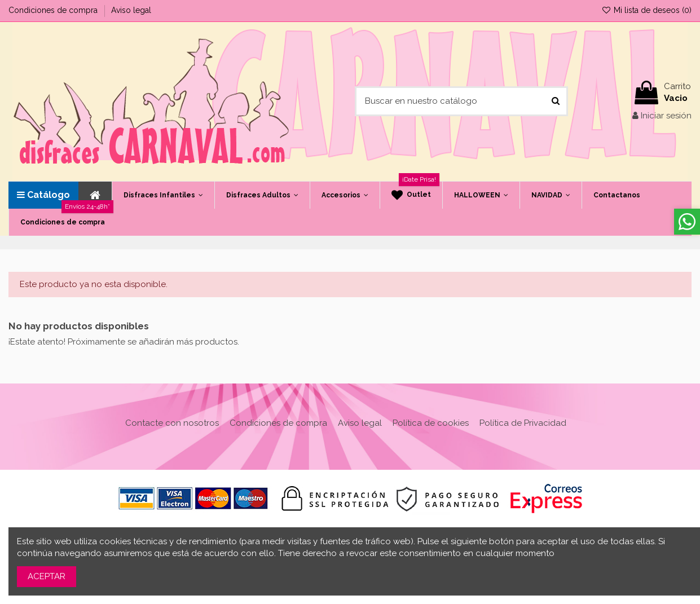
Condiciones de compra (54, 10)
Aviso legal (131, 10)
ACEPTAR (47, 576)
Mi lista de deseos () (646, 10)
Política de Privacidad (523, 423)
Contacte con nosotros (172, 423)
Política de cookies (431, 423)
